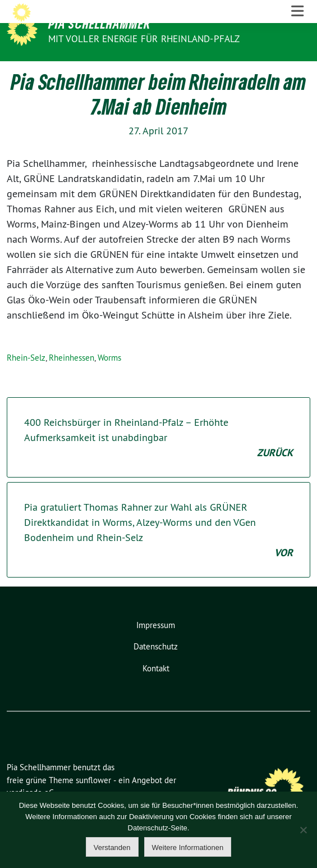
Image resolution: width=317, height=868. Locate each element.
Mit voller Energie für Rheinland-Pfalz (145, 39)
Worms (109, 380)
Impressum (156, 647)
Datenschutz (156, 669)
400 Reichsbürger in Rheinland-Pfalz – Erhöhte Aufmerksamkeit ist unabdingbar (158, 460)
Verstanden (112, 847)
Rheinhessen (72, 380)
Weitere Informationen (188, 847)
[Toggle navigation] (297, 73)
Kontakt (156, 691)
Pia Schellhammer (100, 24)
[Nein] (303, 830)
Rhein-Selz (26, 380)
